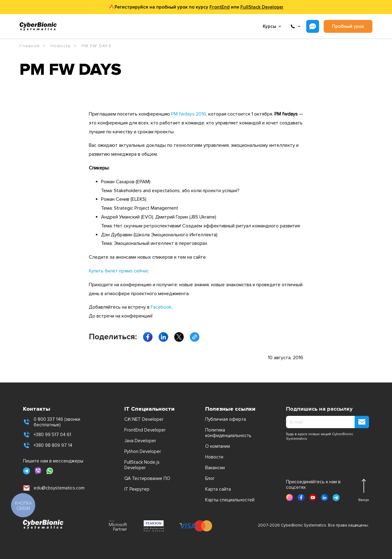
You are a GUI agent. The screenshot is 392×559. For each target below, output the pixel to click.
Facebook (161, 307)
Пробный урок (348, 26)
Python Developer (143, 451)
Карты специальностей (230, 500)
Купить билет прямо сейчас (119, 271)
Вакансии (215, 468)
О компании (218, 446)
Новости (214, 457)
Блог (210, 478)
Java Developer (140, 441)
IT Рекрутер (137, 489)
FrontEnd (220, 7)
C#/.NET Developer (144, 419)
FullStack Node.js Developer (142, 465)
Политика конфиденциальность (228, 433)
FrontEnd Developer (145, 430)
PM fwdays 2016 (189, 114)
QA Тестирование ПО (147, 478)
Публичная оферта (226, 419)
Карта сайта (218, 489)
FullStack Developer (262, 7)
